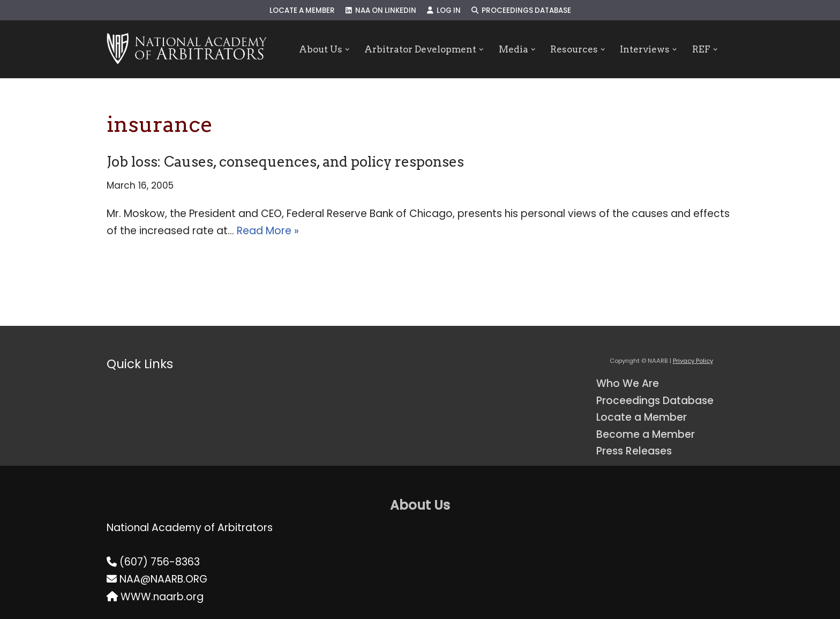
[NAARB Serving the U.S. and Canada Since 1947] (187, 49)
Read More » (268, 231)
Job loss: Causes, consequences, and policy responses (285, 162)
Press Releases (634, 451)
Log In (444, 10)
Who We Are (628, 383)
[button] (347, 50)
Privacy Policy (693, 361)
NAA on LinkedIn (381, 10)
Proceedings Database (521, 10)
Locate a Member (302, 10)
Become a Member (646, 434)
